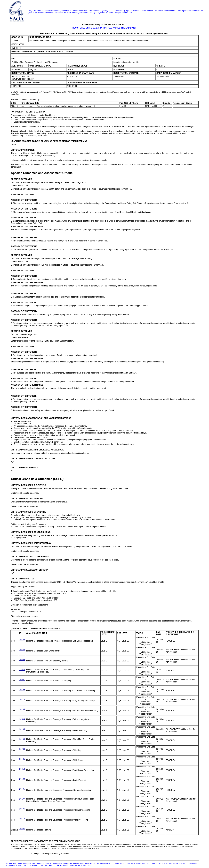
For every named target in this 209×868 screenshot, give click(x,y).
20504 (22, 719)
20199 (22, 689)
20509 (22, 779)
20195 (22, 759)
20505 (22, 789)
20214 (22, 699)
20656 (22, 660)
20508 (22, 640)
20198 (22, 739)
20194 (22, 709)
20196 (22, 729)
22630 (22, 670)
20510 (22, 819)
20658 (22, 769)
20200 (22, 749)
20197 (22, 799)
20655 (22, 650)
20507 (22, 680)
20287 (22, 829)
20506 (22, 809)
